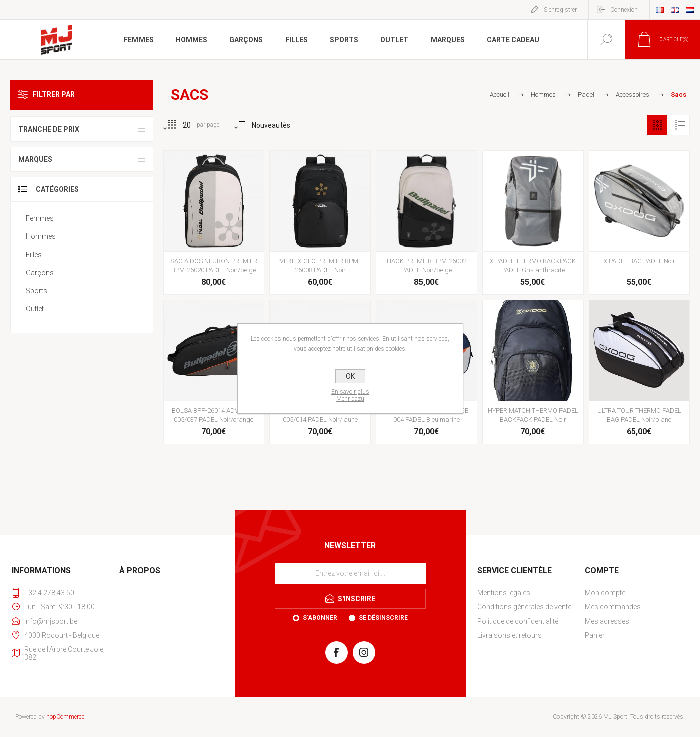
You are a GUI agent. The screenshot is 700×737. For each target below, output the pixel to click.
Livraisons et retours (510, 635)
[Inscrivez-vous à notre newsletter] (350, 573)
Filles (34, 255)
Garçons (40, 273)
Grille (657, 125)
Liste (680, 125)
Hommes (41, 236)
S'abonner (320, 618)
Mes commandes (613, 607)
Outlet (35, 309)
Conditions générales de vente (524, 607)
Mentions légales (504, 593)
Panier (595, 635)
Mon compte (605, 593)
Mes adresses (607, 621)
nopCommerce (65, 717)
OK (350, 376)
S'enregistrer (560, 10)
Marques (35, 159)
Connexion (624, 10)
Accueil (500, 95)
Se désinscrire (383, 618)
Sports (36, 291)
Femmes (40, 218)
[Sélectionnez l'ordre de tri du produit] (271, 125)
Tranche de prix (49, 129)
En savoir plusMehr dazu (350, 395)
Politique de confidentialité (518, 621)
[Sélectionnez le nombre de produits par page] (179, 125)
